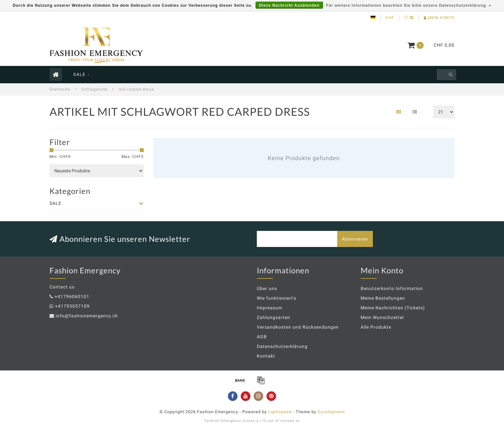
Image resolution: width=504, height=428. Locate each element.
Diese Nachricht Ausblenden (289, 5)
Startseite (60, 89)
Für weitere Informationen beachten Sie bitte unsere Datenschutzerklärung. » (409, 5)
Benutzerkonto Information (392, 288)
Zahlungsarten (274, 317)
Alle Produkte (376, 327)
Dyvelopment (331, 412)
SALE (79, 74)
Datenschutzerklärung (282, 346)
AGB (262, 337)
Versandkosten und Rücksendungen (298, 327)
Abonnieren (355, 239)
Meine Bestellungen (383, 298)
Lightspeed (280, 412)
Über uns (267, 288)
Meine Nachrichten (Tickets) (393, 308)
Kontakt (266, 356)
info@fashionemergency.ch (87, 316)
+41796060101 (72, 296)
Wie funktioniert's (277, 298)
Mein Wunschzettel (382, 317)
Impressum (270, 308)
